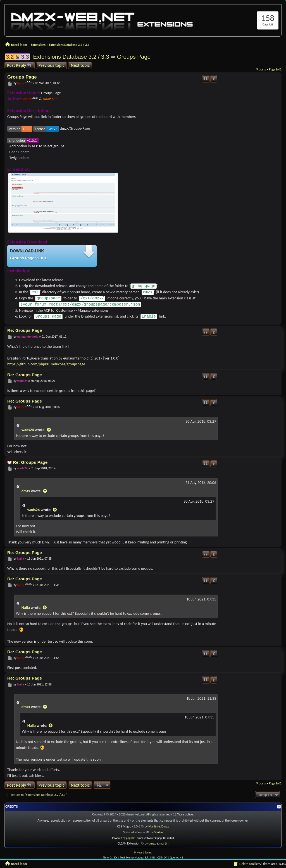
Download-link (27, 251)
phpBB (130, 838)
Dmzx (165, 826)
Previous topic (52, 65)
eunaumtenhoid (28, 337)
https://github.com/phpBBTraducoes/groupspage (46, 364)
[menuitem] (246, 864)
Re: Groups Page (25, 330)
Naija (21, 559)
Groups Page (134, 57)
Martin (153, 826)
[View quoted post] (49, 430)
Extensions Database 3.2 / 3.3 (71, 57)
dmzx (21, 83)
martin (48, 99)
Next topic (80, 65)
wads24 (22, 381)
